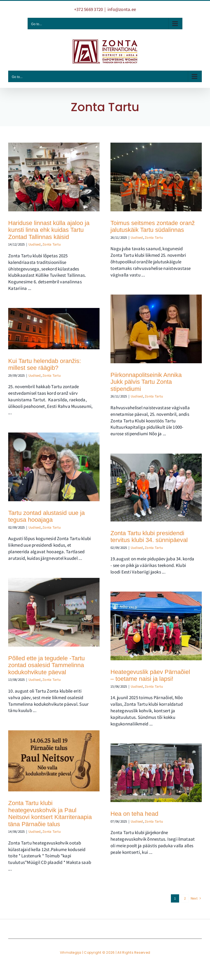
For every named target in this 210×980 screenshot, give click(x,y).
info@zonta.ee (122, 9)
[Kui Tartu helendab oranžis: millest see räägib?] (54, 328)
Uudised (35, 244)
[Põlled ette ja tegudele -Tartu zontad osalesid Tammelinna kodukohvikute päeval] (54, 612)
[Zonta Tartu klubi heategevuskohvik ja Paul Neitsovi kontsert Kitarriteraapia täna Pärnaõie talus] (54, 761)
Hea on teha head (134, 814)
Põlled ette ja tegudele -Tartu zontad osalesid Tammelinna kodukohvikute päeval (46, 665)
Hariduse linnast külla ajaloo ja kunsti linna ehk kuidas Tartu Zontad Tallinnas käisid (49, 230)
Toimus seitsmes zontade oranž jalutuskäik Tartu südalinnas (153, 227)
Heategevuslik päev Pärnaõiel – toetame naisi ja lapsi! (150, 675)
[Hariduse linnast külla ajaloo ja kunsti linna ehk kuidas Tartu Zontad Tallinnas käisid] (54, 177)
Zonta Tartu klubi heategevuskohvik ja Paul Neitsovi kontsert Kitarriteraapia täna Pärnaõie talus (50, 814)
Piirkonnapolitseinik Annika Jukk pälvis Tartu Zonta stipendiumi (146, 382)
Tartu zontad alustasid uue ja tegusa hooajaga (46, 516)
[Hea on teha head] (156, 773)
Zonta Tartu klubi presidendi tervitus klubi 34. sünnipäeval (149, 537)
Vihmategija (71, 952)
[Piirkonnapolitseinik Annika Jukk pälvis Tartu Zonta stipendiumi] (156, 329)
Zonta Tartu (52, 244)
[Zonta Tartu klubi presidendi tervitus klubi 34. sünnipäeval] (156, 487)
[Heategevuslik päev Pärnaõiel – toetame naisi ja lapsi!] (156, 626)
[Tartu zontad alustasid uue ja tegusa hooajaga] (54, 467)
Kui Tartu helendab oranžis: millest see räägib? (45, 364)
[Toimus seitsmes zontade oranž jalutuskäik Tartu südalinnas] (156, 177)
